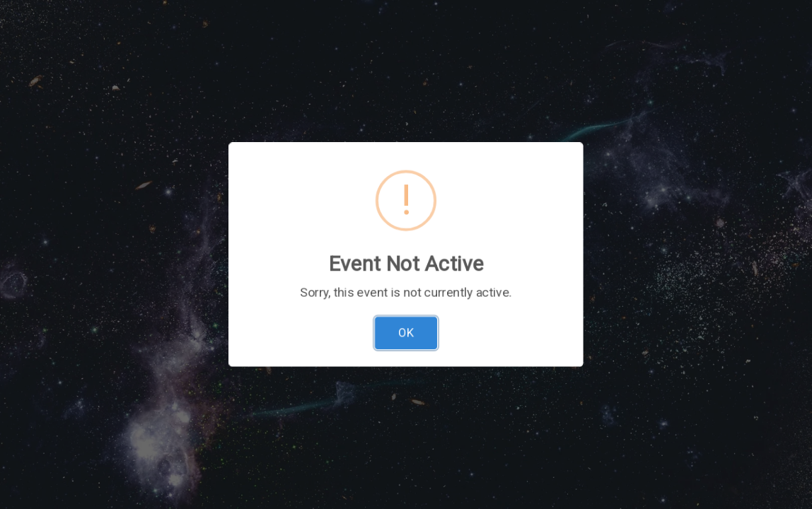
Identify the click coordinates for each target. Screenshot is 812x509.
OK (406, 314)
